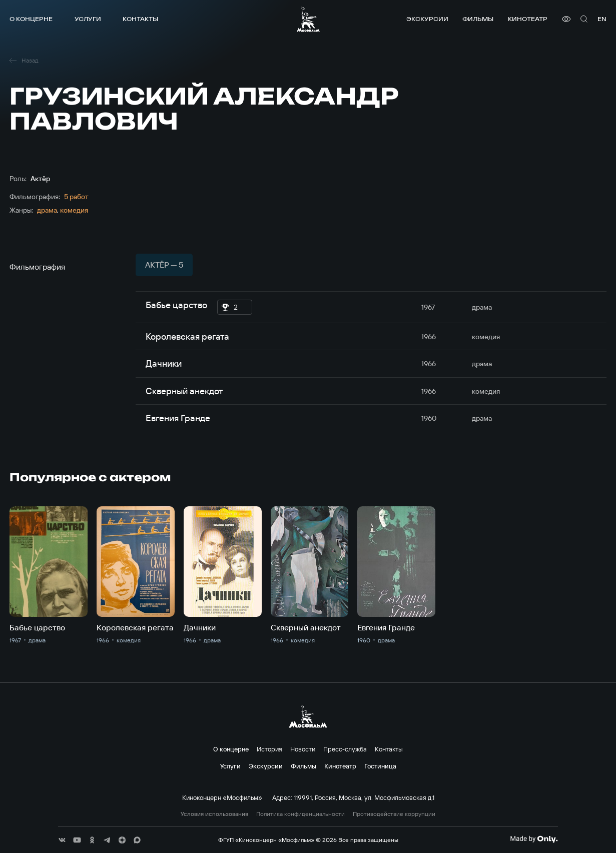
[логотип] (308, 19)
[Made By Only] (534, 839)
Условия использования (214, 814)
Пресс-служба (345, 749)
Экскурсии (427, 19)
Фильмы (478, 19)
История (269, 749)
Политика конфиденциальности (300, 814)
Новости (303, 749)
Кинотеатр (528, 19)
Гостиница (380, 766)
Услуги (88, 19)
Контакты (140, 19)
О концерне (31, 19)
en (602, 19)
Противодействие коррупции (394, 814)
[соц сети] (62, 840)
